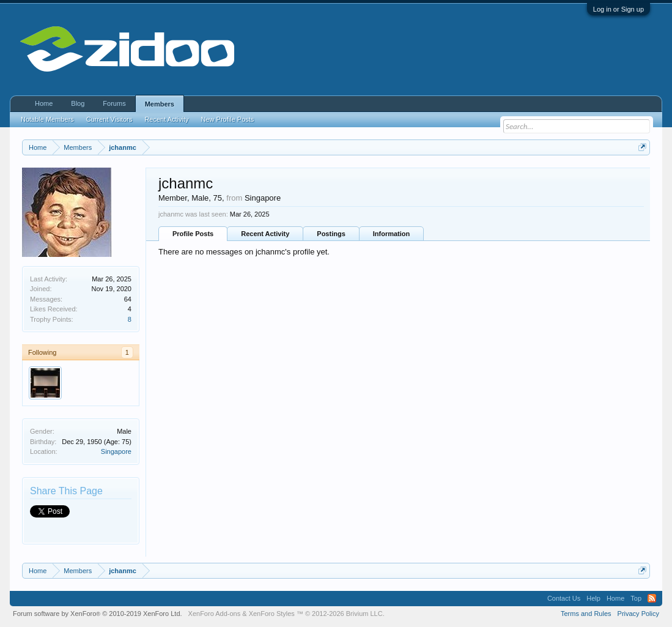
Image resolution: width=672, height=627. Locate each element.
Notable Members (47, 119)
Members (160, 104)
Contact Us (564, 598)
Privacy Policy (638, 614)
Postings (331, 234)
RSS (652, 598)
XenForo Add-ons (215, 614)
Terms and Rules (586, 614)
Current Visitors (109, 119)
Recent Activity (265, 234)
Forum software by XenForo (98, 614)
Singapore (116, 451)
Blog (78, 103)
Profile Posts (193, 234)
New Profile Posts (228, 119)
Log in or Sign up (618, 9)
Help (593, 598)
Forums (114, 103)
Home (44, 103)
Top (636, 598)
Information (392, 234)
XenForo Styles (272, 614)
